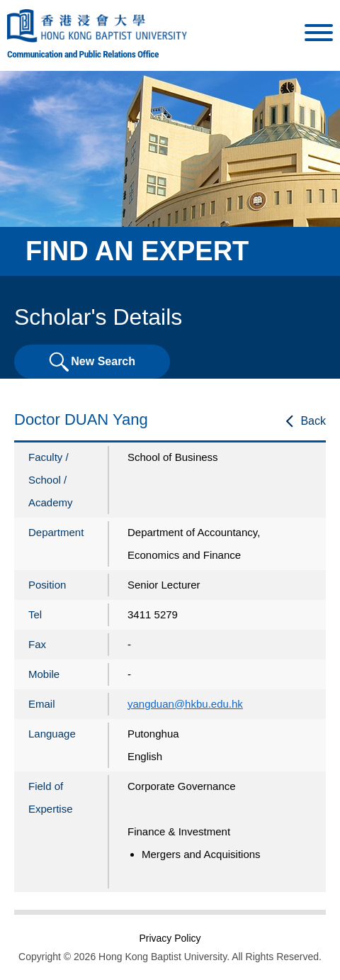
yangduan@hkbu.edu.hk (185, 704)
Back (313, 421)
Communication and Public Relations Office (83, 54)
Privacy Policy (170, 938)
